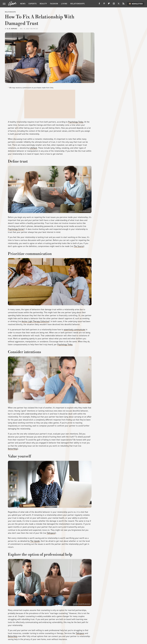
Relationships (78, 4)
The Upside (35, 541)
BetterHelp (13, 449)
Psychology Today (76, 122)
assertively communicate (75, 330)
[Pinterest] (104, 4)
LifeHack (33, 148)
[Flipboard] (109, 4)
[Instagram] (114, 4)
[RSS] (123, 4)
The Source (79, 246)
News (23, 4)
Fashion (54, 4)
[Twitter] (119, 4)
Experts (33, 4)
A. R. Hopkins (12, 29)
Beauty (43, 4)
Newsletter (136, 4)
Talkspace (51, 533)
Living (64, 4)
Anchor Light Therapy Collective (35, 321)
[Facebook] (99, 4)
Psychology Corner (16, 229)
